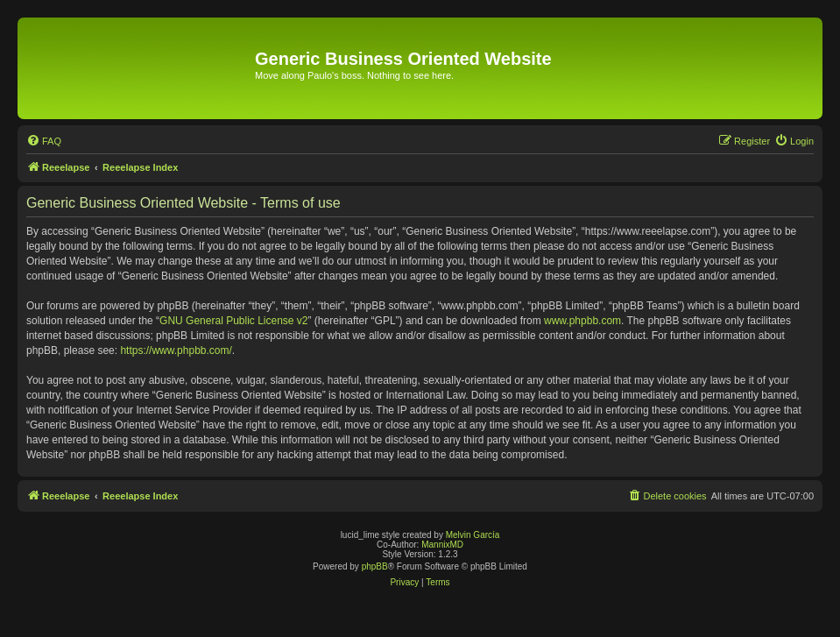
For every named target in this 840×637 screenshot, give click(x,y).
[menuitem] (44, 141)
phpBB (375, 566)
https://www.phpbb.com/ (176, 350)
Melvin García (473, 535)
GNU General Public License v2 (233, 321)
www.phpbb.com (582, 321)
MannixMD (442, 545)
